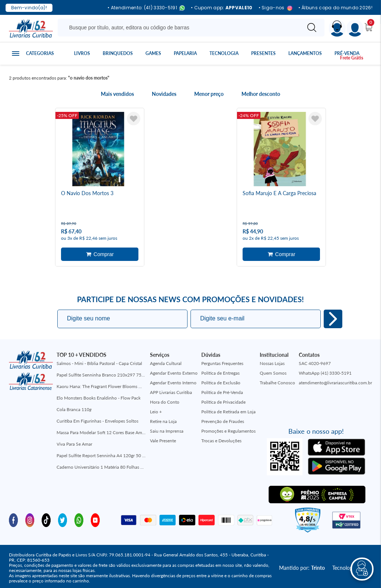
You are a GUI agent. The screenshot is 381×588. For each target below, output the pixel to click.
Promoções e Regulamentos (228, 428)
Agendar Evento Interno (173, 380)
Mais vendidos (117, 94)
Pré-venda (347, 53)
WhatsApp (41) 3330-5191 (325, 370)
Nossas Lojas (272, 360)
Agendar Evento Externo (174, 370)
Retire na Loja (163, 418)
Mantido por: (302, 565)
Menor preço (209, 94)
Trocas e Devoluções (221, 438)
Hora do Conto (165, 399)
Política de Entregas (220, 370)
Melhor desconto (261, 94)
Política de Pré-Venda (222, 389)
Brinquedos (118, 53)
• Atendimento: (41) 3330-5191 (146, 8)
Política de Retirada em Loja (228, 409)
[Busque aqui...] (181, 28)
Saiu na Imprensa (167, 428)
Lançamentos (305, 53)
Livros (82, 53)
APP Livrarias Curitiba (171, 389)
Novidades (164, 94)
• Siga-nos (276, 8)
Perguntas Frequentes (222, 360)
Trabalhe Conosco (277, 380)
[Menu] (355, 28)
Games (153, 53)
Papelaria (185, 53)
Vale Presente (163, 438)
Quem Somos (273, 370)
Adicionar (100, 253)
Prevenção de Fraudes (223, 418)
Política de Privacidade (223, 399)
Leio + (156, 409)
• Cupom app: (222, 8)
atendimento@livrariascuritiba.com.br (335, 380)
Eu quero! (333, 316)
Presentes (263, 53)
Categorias (40, 53)
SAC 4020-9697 (315, 360)
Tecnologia (224, 53)
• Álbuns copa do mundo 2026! (335, 8)
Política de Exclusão (221, 380)
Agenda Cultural (166, 360)
